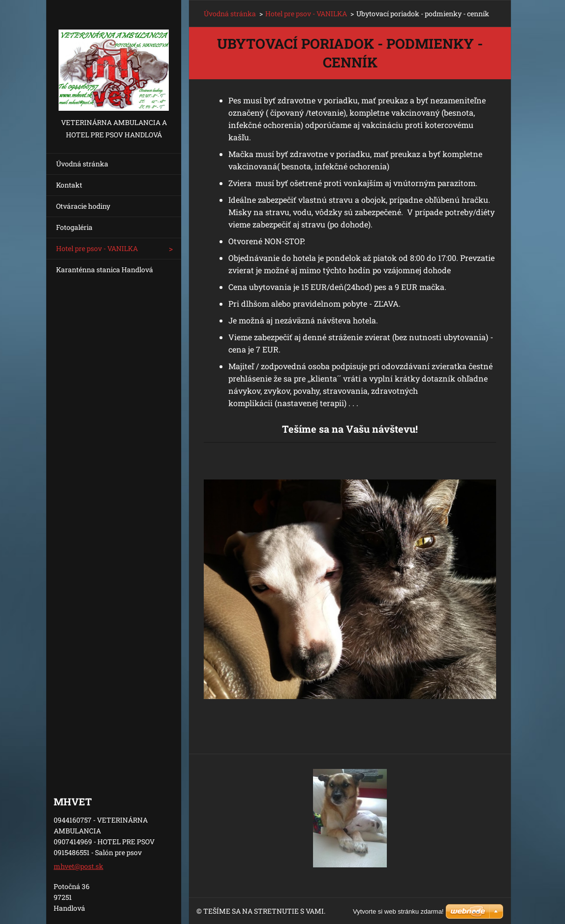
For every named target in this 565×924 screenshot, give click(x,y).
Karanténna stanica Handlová (105, 270)
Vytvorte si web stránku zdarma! (398, 911)
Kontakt (69, 185)
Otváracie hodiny (83, 206)
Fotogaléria (74, 227)
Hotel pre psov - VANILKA (97, 248)
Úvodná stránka (82, 164)
